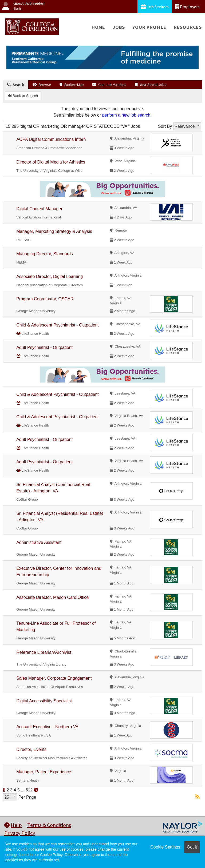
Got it (192, 847)
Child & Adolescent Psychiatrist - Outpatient (58, 325)
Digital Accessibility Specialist (44, 701)
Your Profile (149, 27)
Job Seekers (155, 7)
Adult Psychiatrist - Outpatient (44, 347)
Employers (187, 7)
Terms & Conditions (49, 825)
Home (98, 27)
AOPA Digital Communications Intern (51, 139)
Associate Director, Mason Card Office (52, 597)
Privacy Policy (20, 833)
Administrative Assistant (39, 542)
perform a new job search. (127, 115)
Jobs (119, 27)
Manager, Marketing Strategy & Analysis (54, 231)
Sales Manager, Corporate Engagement (54, 678)
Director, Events (31, 749)
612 (29, 790)
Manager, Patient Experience (44, 772)
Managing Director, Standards (45, 254)
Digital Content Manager (39, 209)
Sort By (165, 126)
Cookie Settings (165, 847)
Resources (188, 27)
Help (13, 825)
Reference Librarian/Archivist (44, 652)
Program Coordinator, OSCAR (45, 299)
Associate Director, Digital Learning (50, 276)
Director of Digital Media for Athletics (51, 162)
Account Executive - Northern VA (47, 727)
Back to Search (23, 96)
